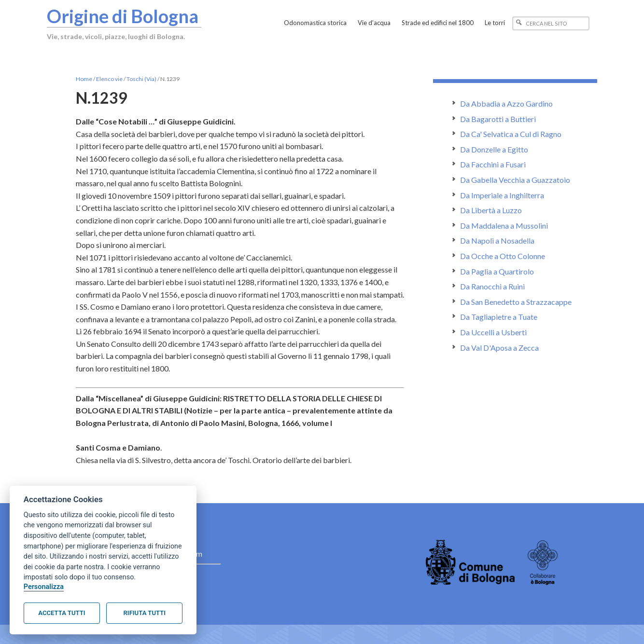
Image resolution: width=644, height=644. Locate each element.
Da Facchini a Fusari (493, 164)
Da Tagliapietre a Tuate (499, 317)
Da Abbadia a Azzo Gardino (506, 103)
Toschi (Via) (141, 79)
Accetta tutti (62, 613)
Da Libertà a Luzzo (491, 210)
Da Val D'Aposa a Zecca (499, 348)
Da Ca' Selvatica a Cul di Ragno (511, 134)
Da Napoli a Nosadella (497, 240)
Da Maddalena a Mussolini (504, 226)
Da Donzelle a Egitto (494, 149)
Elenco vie (109, 79)
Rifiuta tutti (145, 613)
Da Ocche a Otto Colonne (503, 256)
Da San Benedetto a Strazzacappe (516, 302)
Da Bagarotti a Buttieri (498, 119)
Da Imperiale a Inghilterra (502, 195)
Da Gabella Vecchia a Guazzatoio (515, 180)
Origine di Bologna (123, 16)
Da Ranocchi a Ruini (492, 286)
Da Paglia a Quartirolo (497, 271)
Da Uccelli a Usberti (493, 332)
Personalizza (44, 587)
